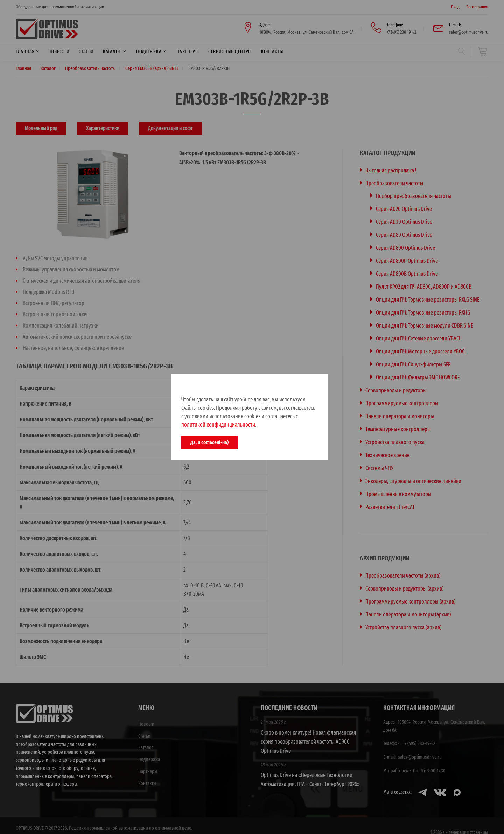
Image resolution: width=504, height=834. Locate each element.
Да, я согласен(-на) (209, 442)
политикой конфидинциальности (218, 425)
